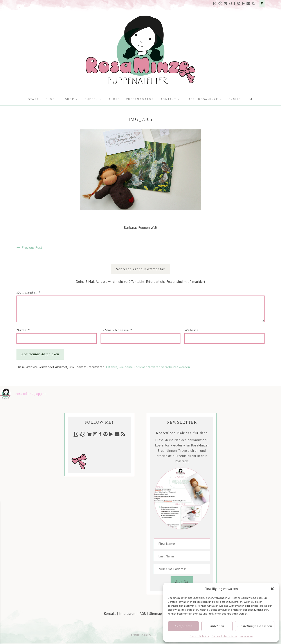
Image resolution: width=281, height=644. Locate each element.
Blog (50, 99)
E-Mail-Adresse (117, 330)
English (236, 99)
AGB (143, 614)
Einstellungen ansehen (255, 626)
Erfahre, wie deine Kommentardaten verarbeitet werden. (148, 367)
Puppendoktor (140, 99)
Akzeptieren (183, 626)
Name (23, 330)
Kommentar (29, 292)
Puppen (91, 99)
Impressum (246, 636)
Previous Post (32, 248)
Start (34, 99)
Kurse (114, 99)
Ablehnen (217, 626)
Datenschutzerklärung (225, 636)
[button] (272, 589)
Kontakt (168, 99)
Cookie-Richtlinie (200, 636)
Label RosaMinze (202, 99)
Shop (70, 99)
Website (192, 330)
